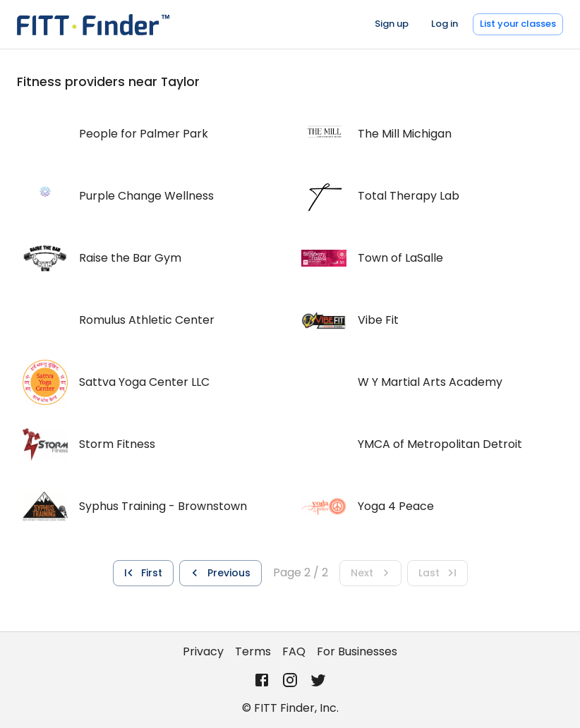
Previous (219, 573)
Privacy (203, 651)
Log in (445, 24)
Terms (253, 651)
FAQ (294, 651)
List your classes (518, 24)
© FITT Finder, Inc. (290, 708)
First (142, 573)
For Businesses (357, 651)
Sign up (392, 24)
